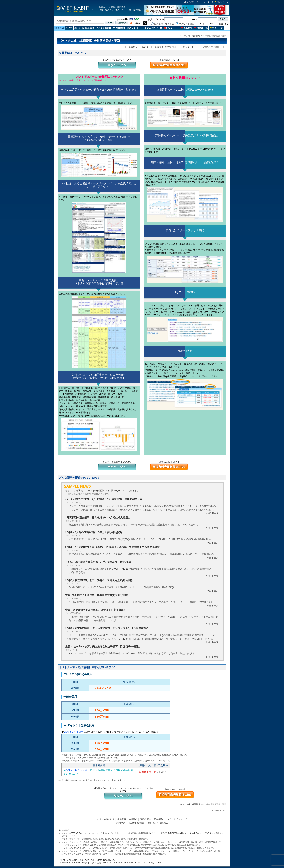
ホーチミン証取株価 (84, 28)
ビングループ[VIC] (119, 569)
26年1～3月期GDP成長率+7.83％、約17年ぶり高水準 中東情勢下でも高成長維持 (112, 547)
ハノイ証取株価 (104, 28)
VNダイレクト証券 (74, 732)
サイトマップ (208, 2)
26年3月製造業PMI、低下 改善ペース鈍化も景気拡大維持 (99, 580)
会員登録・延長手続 (164, 24)
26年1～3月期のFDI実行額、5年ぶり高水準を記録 (94, 532)
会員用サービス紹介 (139, 47)
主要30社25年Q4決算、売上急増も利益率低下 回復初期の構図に (103, 647)
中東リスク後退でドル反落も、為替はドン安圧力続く (96, 610)
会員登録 (59, 28)
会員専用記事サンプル (166, 47)
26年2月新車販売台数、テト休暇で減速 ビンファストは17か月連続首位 (107, 628)
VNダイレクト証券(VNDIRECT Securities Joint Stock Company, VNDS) (180, 833)
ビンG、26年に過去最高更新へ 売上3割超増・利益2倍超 (98, 562)
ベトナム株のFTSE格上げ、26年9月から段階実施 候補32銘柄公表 (104, 499)
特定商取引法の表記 (210, 47)
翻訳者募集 (145, 819)
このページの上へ (218, 811)
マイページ (216, 28)
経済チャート (172, 28)
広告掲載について (162, 819)
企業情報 (187, 28)
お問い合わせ (222, 2)
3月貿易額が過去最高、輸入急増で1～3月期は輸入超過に (98, 518)
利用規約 (121, 823)
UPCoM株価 (119, 28)
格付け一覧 (201, 28)
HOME (69, 28)
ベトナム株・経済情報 (190, 36)
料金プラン (189, 47)
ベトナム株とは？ (191, 2)
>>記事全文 (212, 513)
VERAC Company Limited (83, 833)
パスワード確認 (187, 24)
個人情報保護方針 (137, 823)
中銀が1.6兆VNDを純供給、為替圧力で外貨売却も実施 (96, 595)
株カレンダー (134, 28)
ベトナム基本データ (152, 28)
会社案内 (133, 819)
